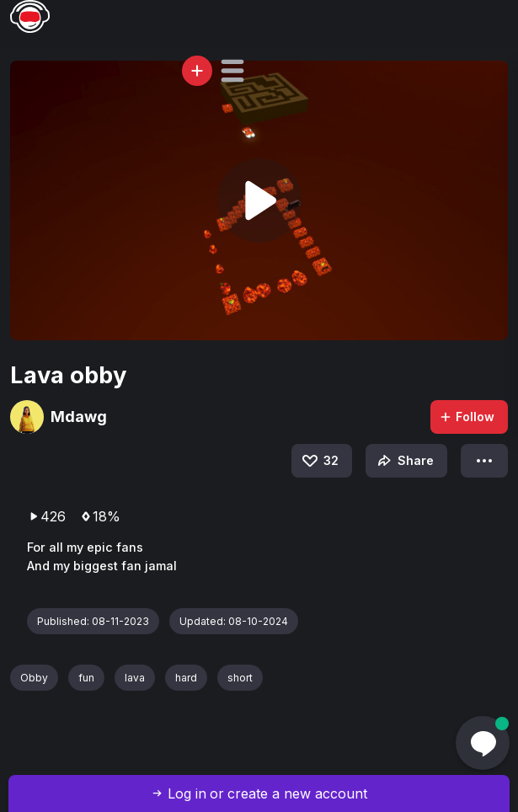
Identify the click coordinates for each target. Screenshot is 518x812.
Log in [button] (187, 793)
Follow (467, 417)
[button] (232, 71)
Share (404, 461)
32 (319, 461)
